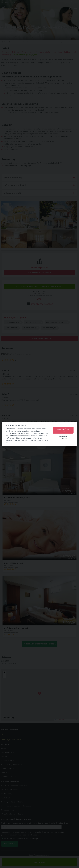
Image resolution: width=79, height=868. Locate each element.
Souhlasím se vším (63, 430)
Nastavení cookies (63, 438)
